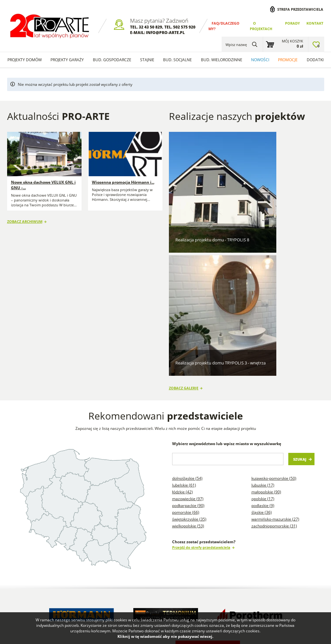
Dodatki (315, 60)
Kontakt (315, 23)
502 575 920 (184, 27)
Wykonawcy (69, 550)
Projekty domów (25, 60)
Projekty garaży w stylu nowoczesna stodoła (200, 597)
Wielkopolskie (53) (188, 363)
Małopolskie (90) (266, 329)
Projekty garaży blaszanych (244, 541)
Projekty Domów (160, 544)
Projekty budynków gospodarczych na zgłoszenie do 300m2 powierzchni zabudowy (266, 581)
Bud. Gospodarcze (112, 60)
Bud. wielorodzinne (222, 60)
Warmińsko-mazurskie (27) (275, 356)
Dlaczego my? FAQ (29, 541)
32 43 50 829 (150, 27)
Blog (110, 541)
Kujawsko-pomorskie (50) (274, 315)
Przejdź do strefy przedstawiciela (201, 384)
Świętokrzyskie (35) (189, 356)
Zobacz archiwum (25, 220)
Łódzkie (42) (182, 329)
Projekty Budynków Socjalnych (196, 575)
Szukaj (300, 296)
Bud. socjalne (177, 60)
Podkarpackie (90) (188, 342)
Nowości (260, 60)
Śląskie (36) (262, 349)
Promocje (288, 60)
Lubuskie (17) (263, 322)
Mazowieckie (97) (188, 335)
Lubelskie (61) (184, 322)
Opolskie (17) (263, 335)
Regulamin (22, 558)
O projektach (23, 550)
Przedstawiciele (73, 558)
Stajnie (147, 60)
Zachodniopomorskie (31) (274, 363)
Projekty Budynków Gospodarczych (167, 569)
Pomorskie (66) (186, 349)
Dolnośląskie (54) (187, 315)
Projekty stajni (199, 561)
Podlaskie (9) (263, 342)
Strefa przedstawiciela (300, 9)
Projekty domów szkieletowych (199, 546)
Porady (292, 23)
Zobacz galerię (184, 225)
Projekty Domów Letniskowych (165, 589)
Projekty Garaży (67, 60)
